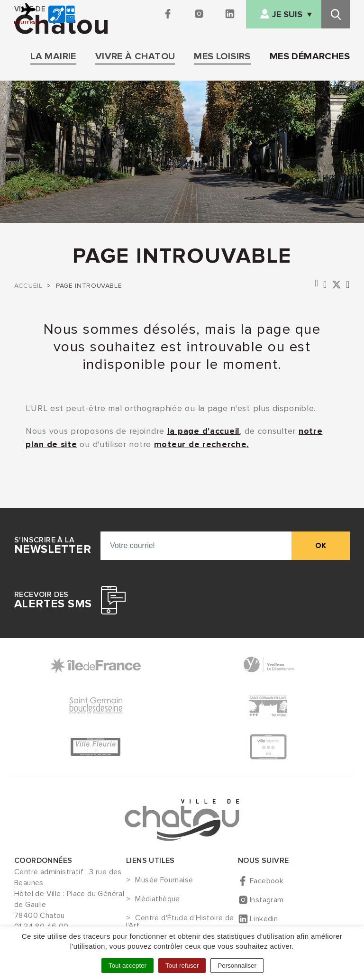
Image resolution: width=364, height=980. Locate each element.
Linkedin (264, 919)
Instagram (267, 900)
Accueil (28, 286)
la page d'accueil (204, 431)
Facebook (267, 881)
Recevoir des (53, 600)
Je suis (287, 14)
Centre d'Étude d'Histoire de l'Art (180, 922)
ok (321, 546)
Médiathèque (157, 899)
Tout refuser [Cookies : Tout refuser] (182, 966)
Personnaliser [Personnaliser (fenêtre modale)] (237, 966)
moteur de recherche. (201, 444)
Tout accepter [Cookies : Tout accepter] (127, 966)
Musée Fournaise (164, 880)
